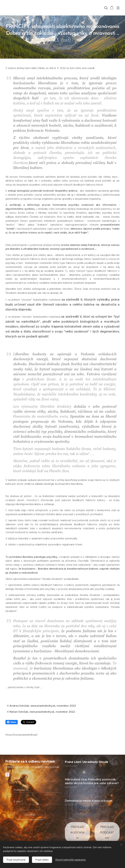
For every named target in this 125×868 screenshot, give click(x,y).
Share (12, 722)
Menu (118, 8)
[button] (106, 8)
